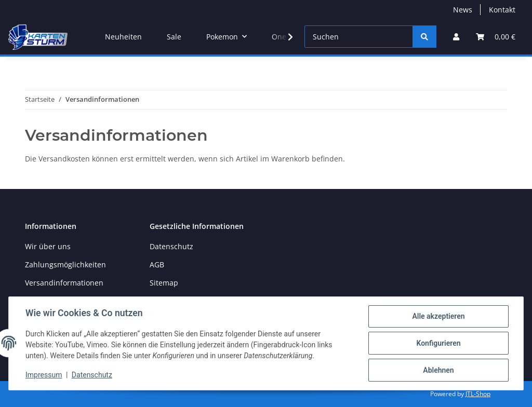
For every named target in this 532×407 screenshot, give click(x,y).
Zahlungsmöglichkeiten (65, 264)
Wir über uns (48, 246)
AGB (157, 264)
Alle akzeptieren (438, 316)
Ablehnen (438, 370)
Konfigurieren (438, 343)
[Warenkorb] (496, 37)
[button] (456, 37)
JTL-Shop (478, 394)
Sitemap (164, 283)
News (463, 10)
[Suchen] (359, 37)
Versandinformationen (64, 283)
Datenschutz (171, 246)
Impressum (44, 375)
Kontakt (502, 10)
